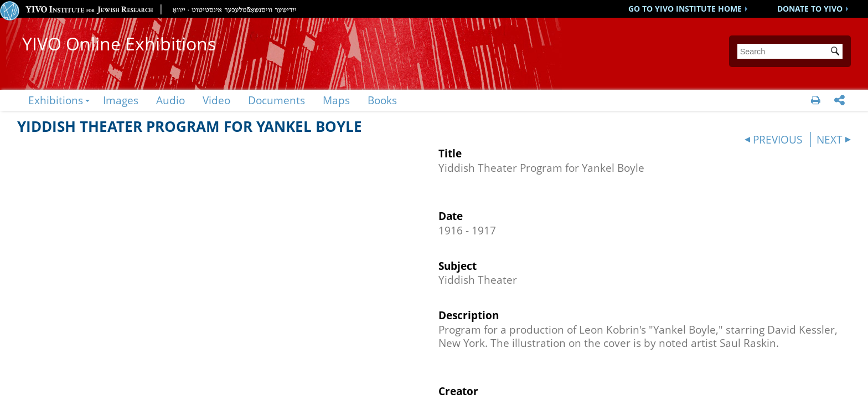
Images (121, 100)
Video (216, 100)
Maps (336, 100)
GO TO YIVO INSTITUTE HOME (685, 9)
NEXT (830, 139)
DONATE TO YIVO (810, 9)
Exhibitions (56, 100)
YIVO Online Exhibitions (119, 44)
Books (382, 100)
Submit (837, 52)
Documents (277, 100)
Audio (170, 100)
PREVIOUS (777, 139)
